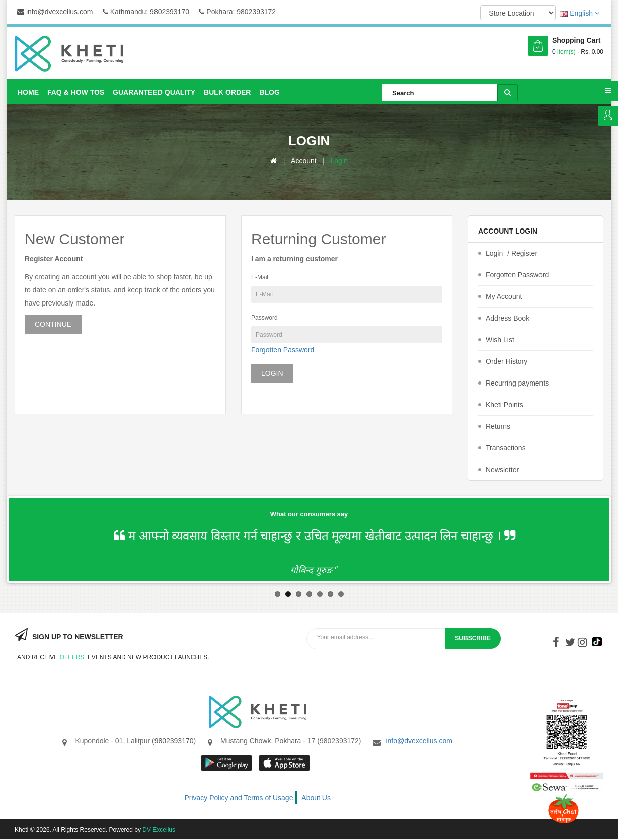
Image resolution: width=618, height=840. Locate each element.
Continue (53, 324)
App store (285, 763)
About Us (316, 798)
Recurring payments (517, 383)
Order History (507, 361)
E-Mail (260, 277)
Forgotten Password (283, 350)
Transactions (506, 448)
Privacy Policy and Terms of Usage (239, 798)
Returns (498, 426)
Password (264, 318)
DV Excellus (159, 830)
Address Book (508, 318)
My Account (504, 296)
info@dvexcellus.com (55, 12)
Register (524, 253)
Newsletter (502, 470)
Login (608, 116)
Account (304, 161)
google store (227, 763)
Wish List (500, 340)
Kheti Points (505, 405)
